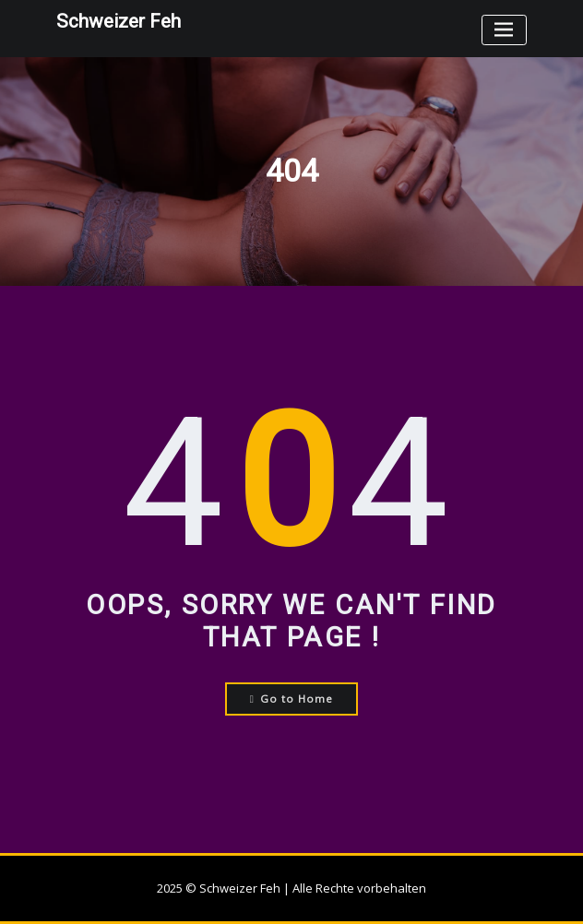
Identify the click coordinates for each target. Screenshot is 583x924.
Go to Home (292, 699)
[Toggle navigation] (504, 30)
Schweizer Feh (119, 21)
